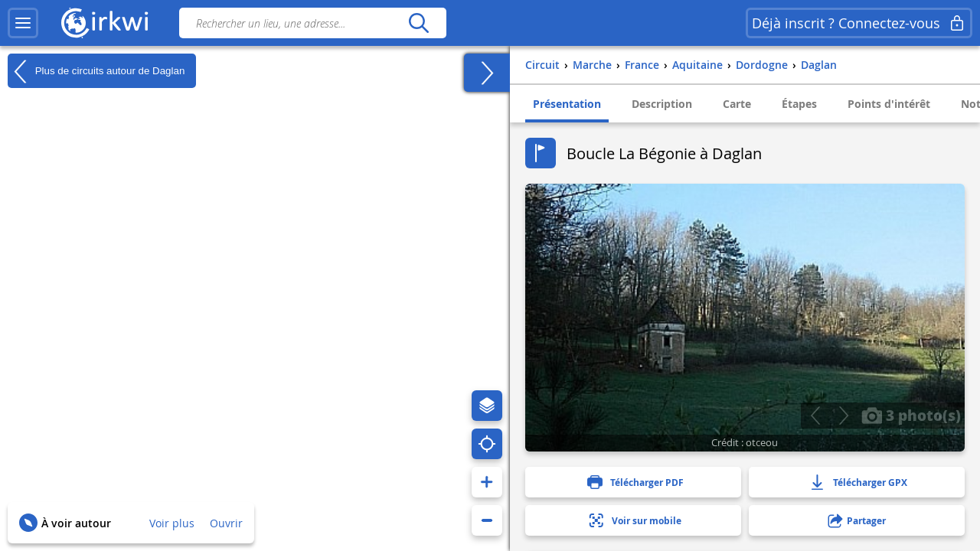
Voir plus (172, 523)
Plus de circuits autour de (96, 71)
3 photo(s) (911, 415)
